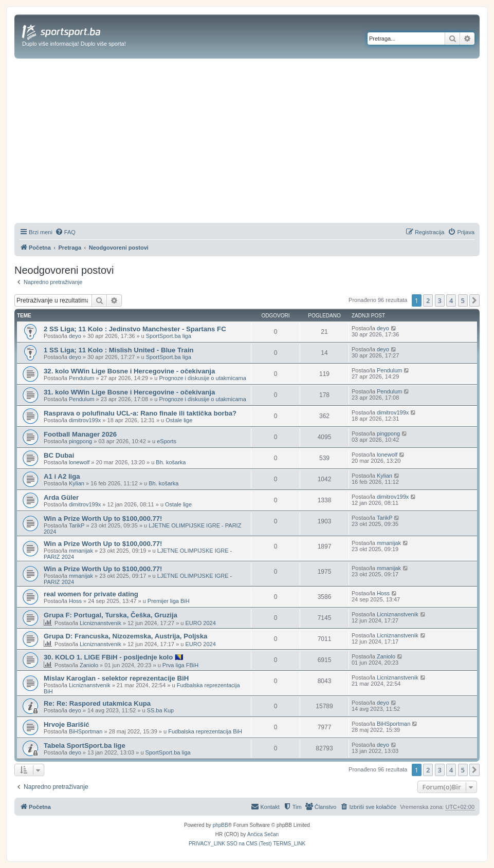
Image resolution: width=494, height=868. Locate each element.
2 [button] (428, 300)
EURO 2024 (200, 623)
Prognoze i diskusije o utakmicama (202, 378)
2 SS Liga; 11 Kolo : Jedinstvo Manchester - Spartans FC (135, 329)
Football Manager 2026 (80, 434)
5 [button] (463, 300)
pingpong (80, 441)
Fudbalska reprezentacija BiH (205, 731)
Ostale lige (179, 420)
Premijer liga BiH (169, 601)
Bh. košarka (171, 462)
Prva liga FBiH (180, 665)
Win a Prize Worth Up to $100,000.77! (103, 518)
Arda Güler (61, 497)
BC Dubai (59, 455)
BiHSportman (86, 731)
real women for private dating (91, 594)
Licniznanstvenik (100, 623)
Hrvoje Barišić (67, 724)
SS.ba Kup (161, 710)
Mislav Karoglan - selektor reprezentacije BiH (116, 678)
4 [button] (451, 300)
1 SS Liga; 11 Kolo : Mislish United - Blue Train (119, 350)
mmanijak (81, 551)
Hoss (75, 601)
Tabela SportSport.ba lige (85, 746)
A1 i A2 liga (62, 476)
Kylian (77, 483)
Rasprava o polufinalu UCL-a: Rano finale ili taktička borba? (140, 413)
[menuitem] (65, 232)
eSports (167, 441)
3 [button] (440, 300)
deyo (75, 336)
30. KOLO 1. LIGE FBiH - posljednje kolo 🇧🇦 (113, 657)
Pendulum (82, 378)
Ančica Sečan (263, 834)
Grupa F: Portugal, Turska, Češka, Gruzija (111, 615)
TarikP (77, 525)
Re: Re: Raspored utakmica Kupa (97, 703)
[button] (474, 300)
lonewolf (79, 462)
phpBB (221, 825)
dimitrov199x (85, 420)
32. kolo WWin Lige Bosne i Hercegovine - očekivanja (129, 371)
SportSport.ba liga (169, 336)
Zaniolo (89, 665)
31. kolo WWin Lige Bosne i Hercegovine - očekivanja (129, 392)
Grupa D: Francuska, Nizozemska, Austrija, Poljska (125, 636)
